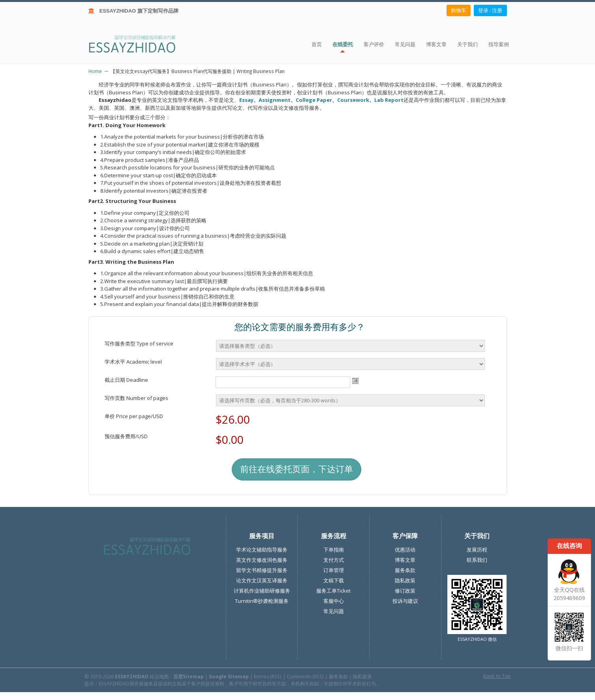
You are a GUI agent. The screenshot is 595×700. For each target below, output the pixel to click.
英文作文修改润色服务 (262, 560)
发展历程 (477, 550)
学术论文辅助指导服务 (262, 550)
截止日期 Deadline (126, 380)
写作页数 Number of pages (136, 398)
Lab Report (389, 100)
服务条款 (405, 570)
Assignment (275, 100)
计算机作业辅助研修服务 (262, 591)
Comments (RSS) (305, 676)
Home (95, 71)
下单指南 (334, 550)
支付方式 (334, 560)
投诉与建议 (405, 601)
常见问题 (334, 611)
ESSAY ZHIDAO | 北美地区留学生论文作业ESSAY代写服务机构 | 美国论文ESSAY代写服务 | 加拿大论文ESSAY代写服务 (139, 44)
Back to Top (497, 676)
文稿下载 (334, 580)
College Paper (314, 100)
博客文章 (405, 560)
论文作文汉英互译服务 (262, 580)
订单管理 (334, 570)
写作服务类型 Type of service (139, 343)
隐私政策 (405, 580)
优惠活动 (405, 550)
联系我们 (477, 560)
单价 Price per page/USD (134, 416)
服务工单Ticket (333, 591)
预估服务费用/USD (126, 436)
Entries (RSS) (268, 676)
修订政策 (405, 591)
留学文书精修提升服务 (262, 570)
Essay (246, 100)
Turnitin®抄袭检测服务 (262, 601)
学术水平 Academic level (133, 362)
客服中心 (334, 601)
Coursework (353, 100)
